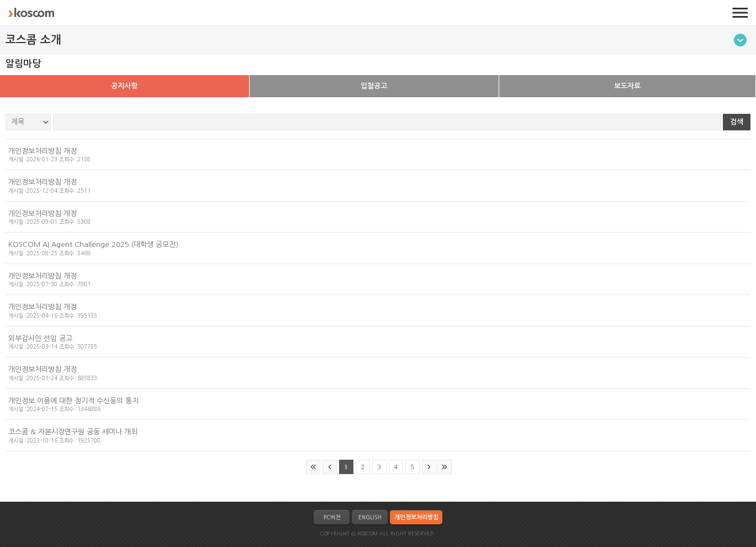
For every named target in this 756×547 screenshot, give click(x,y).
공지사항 (124, 86)
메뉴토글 (740, 40)
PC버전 (332, 517)
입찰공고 (374, 86)
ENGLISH (370, 517)
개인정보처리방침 (416, 517)
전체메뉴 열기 (740, 13)
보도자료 (627, 86)
